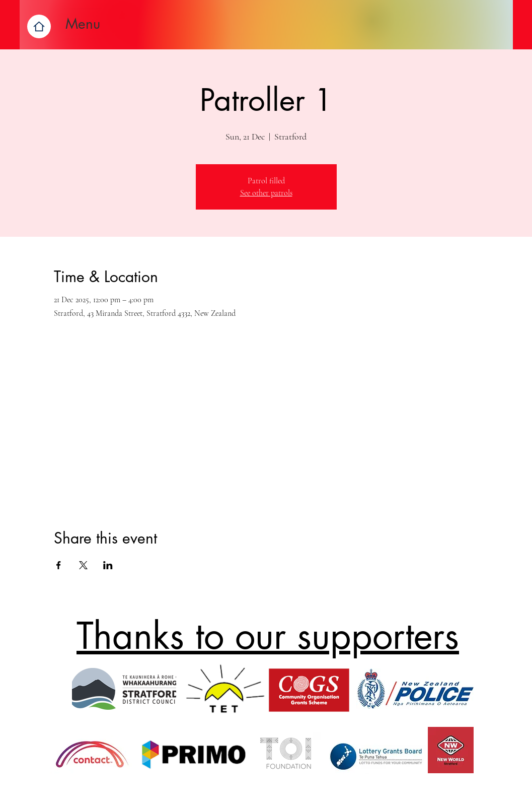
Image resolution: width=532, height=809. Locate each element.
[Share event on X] (83, 565)
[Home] (39, 26)
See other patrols (266, 193)
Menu (83, 24)
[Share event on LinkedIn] (108, 565)
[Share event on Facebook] (59, 565)
